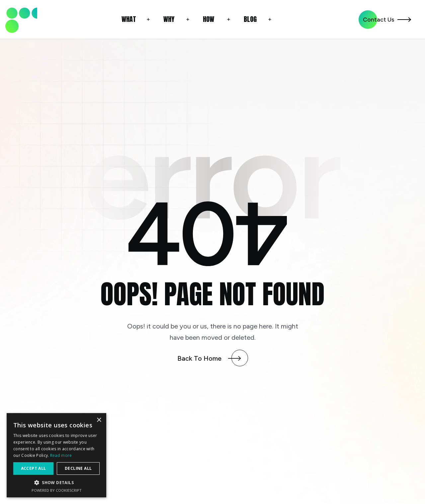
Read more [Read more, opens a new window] (61, 455)
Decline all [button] (78, 468)
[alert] (56, 455)
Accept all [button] (34, 468)
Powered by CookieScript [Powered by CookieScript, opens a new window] (57, 490)
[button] (137, 19)
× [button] (99, 420)
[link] (21, 19)
